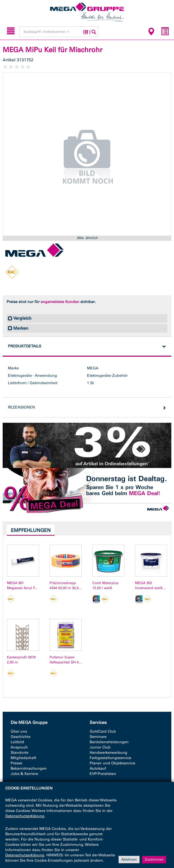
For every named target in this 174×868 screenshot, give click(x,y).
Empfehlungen (31, 530)
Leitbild (17, 742)
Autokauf (98, 768)
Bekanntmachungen (29, 768)
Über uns (19, 731)
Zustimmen (154, 859)
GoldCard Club (103, 731)
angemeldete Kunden (60, 302)
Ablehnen (129, 859)
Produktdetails (25, 346)
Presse (16, 763)
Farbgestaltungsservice (110, 758)
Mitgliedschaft (23, 758)
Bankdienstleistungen (109, 742)
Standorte (19, 753)
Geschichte (21, 737)
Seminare (98, 737)
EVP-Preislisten (103, 774)
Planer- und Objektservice (112, 763)
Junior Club (100, 747)
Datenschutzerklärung (25, 816)
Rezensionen (21, 407)
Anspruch (19, 747)
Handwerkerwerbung (108, 753)
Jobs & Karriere (24, 774)
